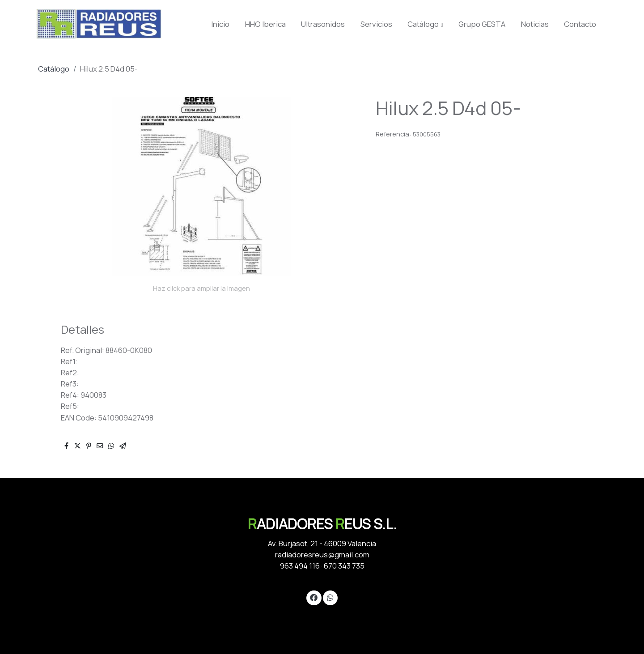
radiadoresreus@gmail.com (322, 554)
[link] (99, 24)
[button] (426, 24)
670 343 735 (344, 566)
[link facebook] (314, 597)
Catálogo (54, 69)
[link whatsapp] (330, 597)
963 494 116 (300, 566)
